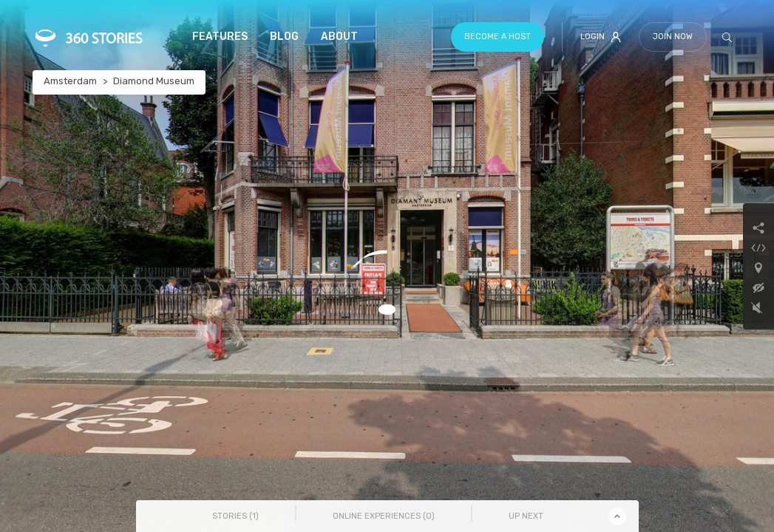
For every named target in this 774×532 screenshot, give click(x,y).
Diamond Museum (154, 81)
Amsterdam (70, 81)
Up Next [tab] (526, 516)
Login (601, 37)
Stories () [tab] (235, 516)
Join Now (673, 37)
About (339, 37)
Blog (284, 37)
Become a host (498, 37)
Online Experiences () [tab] (384, 516)
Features (220, 37)
